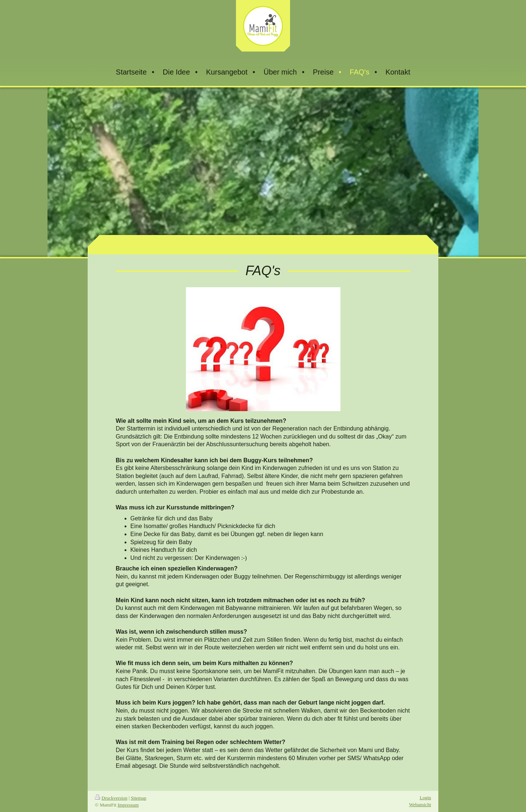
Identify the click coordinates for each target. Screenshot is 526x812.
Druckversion (111, 798)
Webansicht (420, 805)
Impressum (128, 805)
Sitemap (139, 798)
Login (425, 798)
